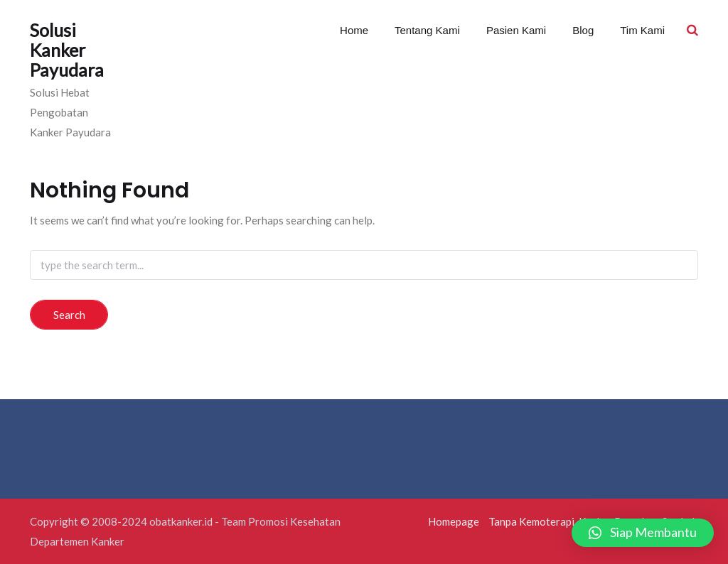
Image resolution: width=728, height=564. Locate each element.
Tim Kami (641, 30)
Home (354, 30)
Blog (582, 30)
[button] (643, 533)
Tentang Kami (426, 30)
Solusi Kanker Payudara (67, 50)
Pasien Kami (515, 30)
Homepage (454, 521)
